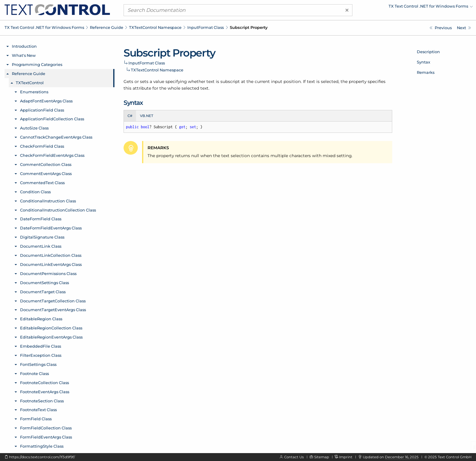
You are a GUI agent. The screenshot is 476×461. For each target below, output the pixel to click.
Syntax (423, 62)
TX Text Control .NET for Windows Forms (44, 27)
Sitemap (322, 457)
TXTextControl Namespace (155, 27)
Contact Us (294, 457)
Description (428, 52)
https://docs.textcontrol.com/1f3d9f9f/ (42, 457)
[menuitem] (420, 8)
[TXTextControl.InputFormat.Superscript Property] (464, 28)
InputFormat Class (206, 27)
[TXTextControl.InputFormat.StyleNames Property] (441, 28)
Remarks (426, 72)
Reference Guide (107, 27)
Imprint (346, 457)
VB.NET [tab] (147, 116)
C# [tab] (130, 116)
